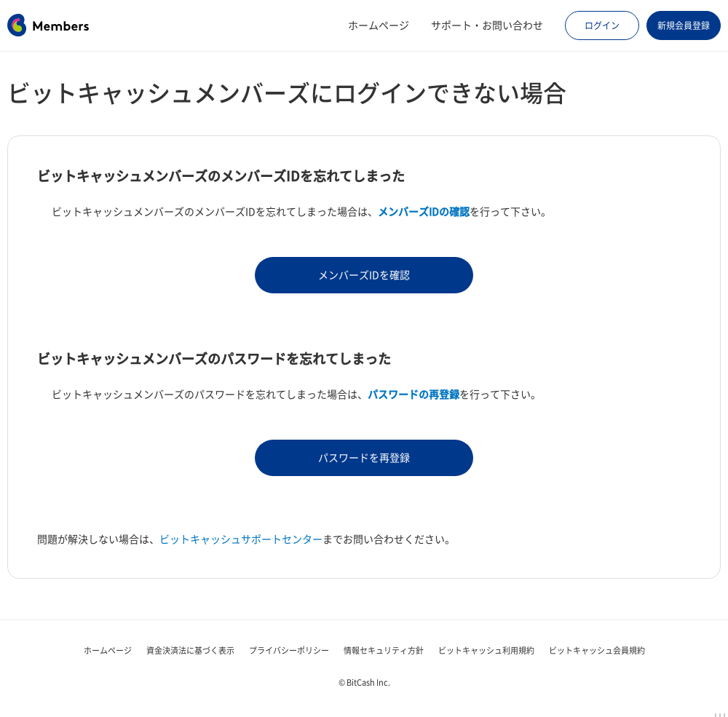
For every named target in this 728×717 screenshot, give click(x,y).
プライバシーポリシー (289, 650)
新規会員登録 (684, 25)
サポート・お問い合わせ (487, 25)
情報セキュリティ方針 (384, 650)
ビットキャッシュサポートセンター (241, 539)
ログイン (602, 25)
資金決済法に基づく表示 (190, 650)
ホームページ (379, 25)
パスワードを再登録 (364, 458)
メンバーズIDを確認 (364, 275)
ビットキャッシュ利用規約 (486, 650)
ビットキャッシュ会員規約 (597, 650)
